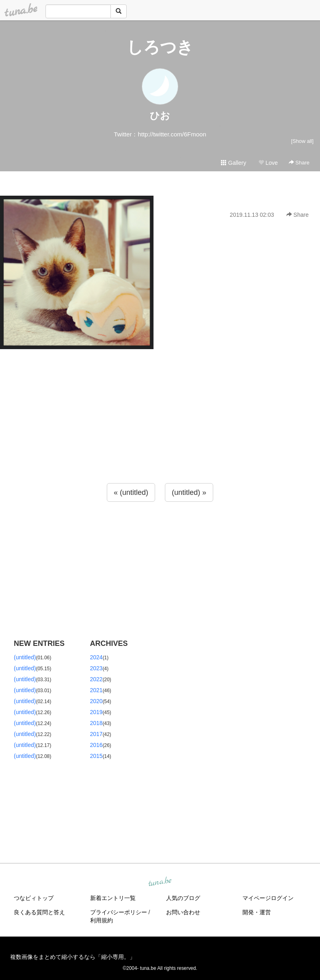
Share (299, 163)
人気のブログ (183, 898)
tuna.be (160, 882)
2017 (96, 734)
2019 (96, 712)
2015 (96, 756)
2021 (96, 690)
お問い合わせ (183, 912)
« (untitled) (131, 492)
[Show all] (302, 141)
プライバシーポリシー (119, 912)
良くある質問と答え (39, 912)
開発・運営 (257, 912)
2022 (96, 679)
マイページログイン (268, 898)
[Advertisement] (160, 432)
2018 (96, 723)
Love (268, 163)
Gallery (234, 163)
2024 (96, 657)
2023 (96, 668)
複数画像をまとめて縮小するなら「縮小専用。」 (73, 957)
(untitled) (25, 657)
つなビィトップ (34, 898)
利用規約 (102, 920)
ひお (160, 115)
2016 (96, 745)
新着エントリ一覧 (113, 898)
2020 (96, 701)
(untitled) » (189, 492)
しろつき (160, 47)
